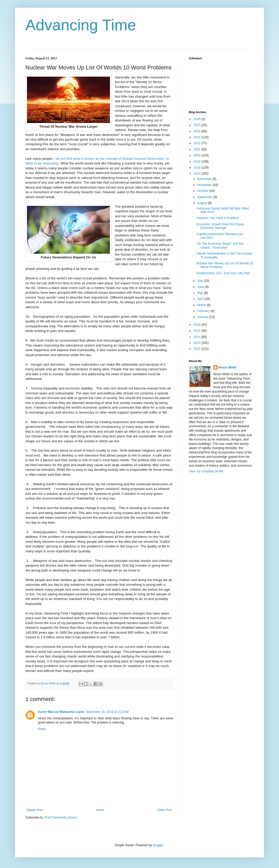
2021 (198, 149)
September (205, 197)
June (201, 287)
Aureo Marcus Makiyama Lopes (61, 712)
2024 (198, 131)
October (203, 191)
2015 (198, 331)
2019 (198, 162)
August (203, 203)
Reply (42, 729)
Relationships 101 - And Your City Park (223, 273)
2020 (198, 155)
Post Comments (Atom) (61, 818)
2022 (198, 143)
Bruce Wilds (228, 367)
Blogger (158, 845)
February (204, 311)
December (205, 179)
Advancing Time (81, 25)
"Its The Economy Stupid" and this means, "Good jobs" (220, 245)
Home (100, 810)
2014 (198, 337)
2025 (198, 125)
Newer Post (35, 810)
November (205, 185)
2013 (198, 343)
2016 (198, 325)
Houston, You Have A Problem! (218, 218)
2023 (198, 137)
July (201, 281)
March (202, 305)
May (201, 293)
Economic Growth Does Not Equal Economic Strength (220, 226)
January (203, 317)
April (201, 299)
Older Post (165, 810)
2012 (198, 349)
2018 (198, 168)
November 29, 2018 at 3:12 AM (107, 712)
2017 (198, 173)
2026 (198, 119)
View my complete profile (206, 471)
